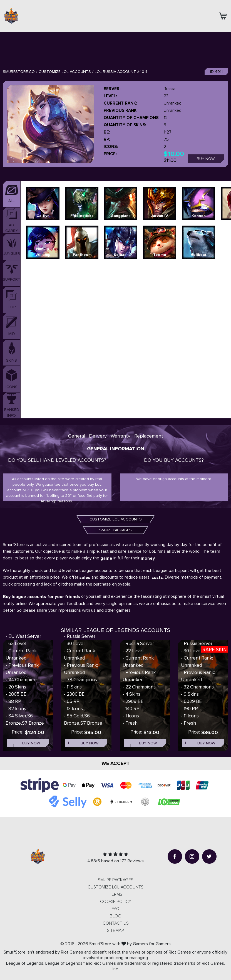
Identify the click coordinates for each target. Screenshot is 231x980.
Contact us (116, 923)
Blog (115, 916)
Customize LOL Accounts (65, 72)
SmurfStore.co (19, 72)
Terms (116, 894)
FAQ (116, 909)
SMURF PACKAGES (115, 530)
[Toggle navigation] (115, 16)
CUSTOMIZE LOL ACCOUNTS (116, 519)
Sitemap (115, 930)
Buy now (206, 159)
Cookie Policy (116, 902)
